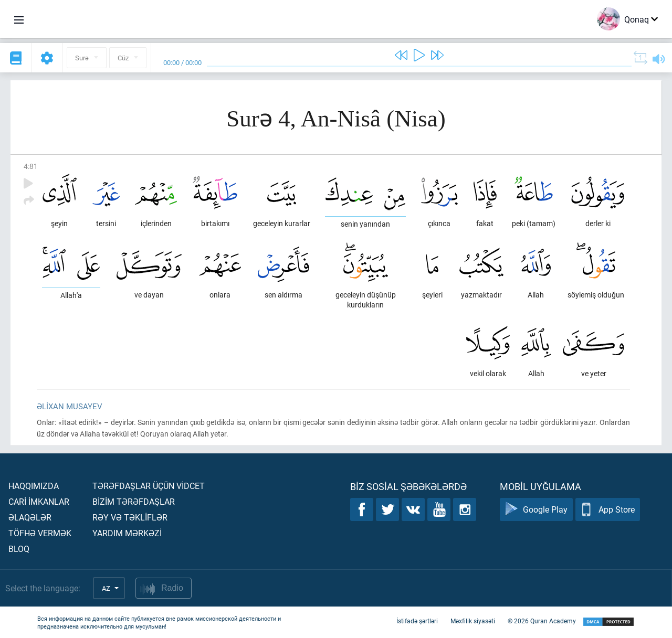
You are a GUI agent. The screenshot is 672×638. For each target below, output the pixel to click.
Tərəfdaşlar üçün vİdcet (149, 486)
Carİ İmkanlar (39, 501)
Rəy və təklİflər (130, 517)
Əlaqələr (30, 517)
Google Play (536, 510)
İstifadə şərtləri (417, 621)
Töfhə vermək (40, 533)
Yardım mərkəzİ (127, 533)
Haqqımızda (34, 486)
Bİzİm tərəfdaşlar (134, 501)
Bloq (19, 549)
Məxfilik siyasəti (473, 621)
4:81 (31, 166)
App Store (608, 510)
